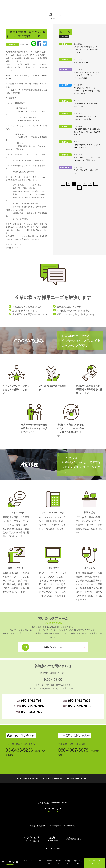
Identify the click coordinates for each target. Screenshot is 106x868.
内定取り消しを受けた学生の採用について (87, 172)
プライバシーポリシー (78, 779)
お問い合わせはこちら (53, 647)
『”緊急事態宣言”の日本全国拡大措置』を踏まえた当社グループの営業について (87, 132)
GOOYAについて (37, 863)
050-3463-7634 (32, 701)
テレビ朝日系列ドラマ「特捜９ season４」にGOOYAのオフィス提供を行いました (87, 91)
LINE (34, 44)
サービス (58, 863)
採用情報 (67, 863)
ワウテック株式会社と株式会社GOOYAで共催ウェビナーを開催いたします (87, 50)
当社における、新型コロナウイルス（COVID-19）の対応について (87, 159)
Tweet (45, 44)
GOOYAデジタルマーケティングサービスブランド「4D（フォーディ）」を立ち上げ (87, 75)
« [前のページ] (63, 184)
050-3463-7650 (32, 712)
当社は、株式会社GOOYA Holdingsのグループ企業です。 (53, 826)
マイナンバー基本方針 (54, 779)
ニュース (25, 863)
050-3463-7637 (33, 706)
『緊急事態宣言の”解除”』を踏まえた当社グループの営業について (87, 118)
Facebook (39, 44)
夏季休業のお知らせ (81, 62)
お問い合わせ (77, 863)
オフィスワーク (95, 863)
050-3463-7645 (79, 706)
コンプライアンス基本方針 (29, 779)
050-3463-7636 (79, 701)
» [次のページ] (79, 188)
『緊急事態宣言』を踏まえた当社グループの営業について (87, 105)
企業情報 (49, 863)
